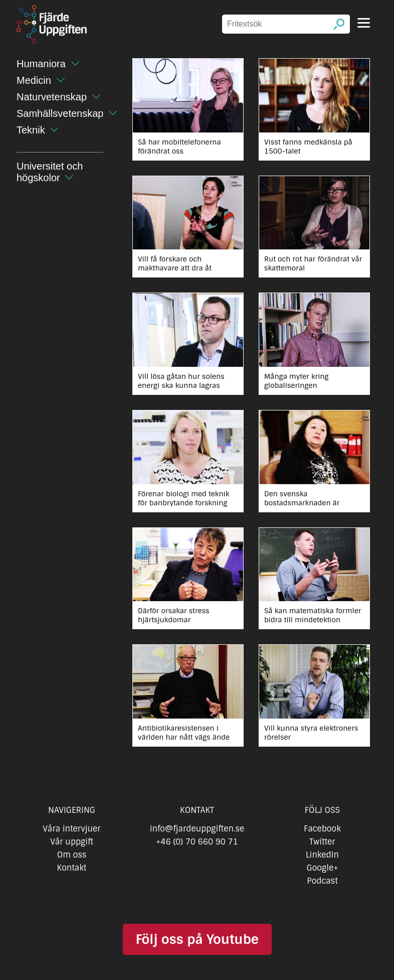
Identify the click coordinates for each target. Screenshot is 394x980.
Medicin (34, 80)
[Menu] (364, 23)
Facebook (322, 829)
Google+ (323, 868)
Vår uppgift (72, 842)
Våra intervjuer (72, 829)
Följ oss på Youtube (197, 939)
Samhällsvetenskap (60, 113)
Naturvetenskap (52, 97)
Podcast (322, 881)
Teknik (31, 130)
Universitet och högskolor (50, 172)
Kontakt (72, 868)
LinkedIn (322, 855)
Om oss (72, 855)
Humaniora (41, 64)
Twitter (322, 842)
